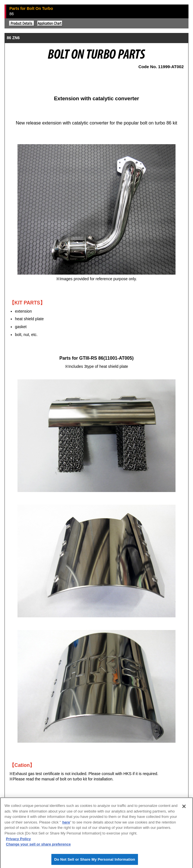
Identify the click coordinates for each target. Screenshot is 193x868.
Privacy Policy (18, 841)
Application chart (50, 23)
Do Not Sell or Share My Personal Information (95, 861)
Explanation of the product (22, 23)
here (66, 824)
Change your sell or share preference (38, 846)
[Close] (184, 808)
